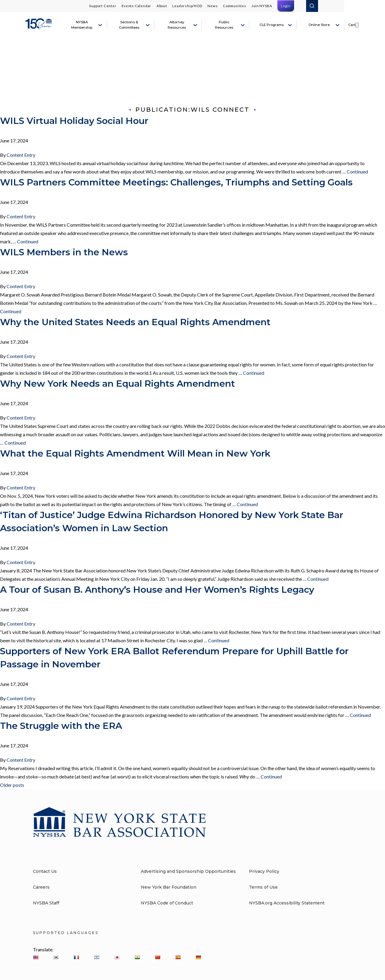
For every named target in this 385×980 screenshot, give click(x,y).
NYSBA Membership (82, 25)
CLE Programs (272, 25)
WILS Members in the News (64, 252)
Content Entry (21, 155)
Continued (357, 172)
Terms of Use (263, 887)
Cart (352, 25)
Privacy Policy (264, 871)
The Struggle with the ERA (61, 726)
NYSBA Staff (46, 903)
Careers (41, 887)
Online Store (319, 25)
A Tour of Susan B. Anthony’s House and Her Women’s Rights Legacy (157, 590)
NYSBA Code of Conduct (167, 903)
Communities (235, 6)
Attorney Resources (177, 25)
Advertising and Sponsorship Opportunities (188, 871)
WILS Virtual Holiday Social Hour (74, 121)
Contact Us (45, 871)
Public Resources (224, 25)
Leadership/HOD (187, 6)
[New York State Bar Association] (39, 27)
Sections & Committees (129, 25)
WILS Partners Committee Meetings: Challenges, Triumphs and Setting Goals (176, 182)
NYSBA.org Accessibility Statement (287, 903)
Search (312, 6)
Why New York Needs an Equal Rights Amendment (117, 384)
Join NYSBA (262, 6)
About (162, 6)
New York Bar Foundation (169, 887)
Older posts (12, 785)
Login (286, 6)
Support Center (103, 6)
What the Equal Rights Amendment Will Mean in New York (135, 453)
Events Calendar (136, 6)
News (213, 6)
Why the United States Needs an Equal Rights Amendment (135, 322)
